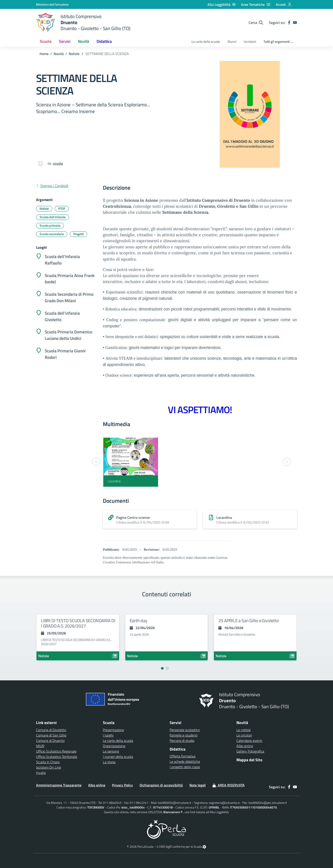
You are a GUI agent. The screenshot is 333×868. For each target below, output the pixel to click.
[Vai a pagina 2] (167, 668)
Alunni (232, 42)
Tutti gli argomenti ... (278, 42)
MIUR (40, 746)
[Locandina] (131, 462)
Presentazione (113, 730)
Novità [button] (83, 41)
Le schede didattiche (185, 761)
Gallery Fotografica (250, 751)
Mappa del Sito (249, 760)
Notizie (74, 54)
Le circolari (244, 735)
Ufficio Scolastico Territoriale (57, 757)
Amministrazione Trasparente (59, 785)
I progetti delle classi (185, 767)
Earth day (139, 621)
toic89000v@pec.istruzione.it (268, 803)
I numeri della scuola (118, 757)
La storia (109, 762)
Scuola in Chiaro (48, 762)
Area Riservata (228, 785)
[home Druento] (83, 23)
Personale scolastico (185, 730)
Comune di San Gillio (51, 735)
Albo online (245, 746)
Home (44, 54)
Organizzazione (114, 746)
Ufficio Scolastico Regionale (56, 751)
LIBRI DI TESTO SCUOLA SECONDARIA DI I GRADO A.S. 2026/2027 (78, 623)
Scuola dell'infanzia (53, 217)
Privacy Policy (122, 785)
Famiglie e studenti (184, 735)
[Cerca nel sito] (256, 23)
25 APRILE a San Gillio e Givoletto (249, 621)
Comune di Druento (50, 741)
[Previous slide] (96, 462)
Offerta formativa (183, 756)
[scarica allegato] (150, 519)
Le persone (111, 751)
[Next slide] (287, 462)
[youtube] (295, 23)
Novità (59, 54)
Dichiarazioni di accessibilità (161, 785)
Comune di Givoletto (51, 730)
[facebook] (289, 23)
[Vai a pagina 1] (162, 668)
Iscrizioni (250, 42)
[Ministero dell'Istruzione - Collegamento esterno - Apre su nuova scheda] (52, 4)
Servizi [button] (65, 41)
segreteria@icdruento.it (224, 803)
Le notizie (244, 730)
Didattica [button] (104, 41)
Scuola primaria (50, 225)
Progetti (78, 234)
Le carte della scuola (206, 42)
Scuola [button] (46, 41)
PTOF (62, 208)
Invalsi (41, 773)
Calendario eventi (249, 741)
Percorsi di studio (182, 741)
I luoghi (108, 735)
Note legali (198, 785)
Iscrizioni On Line (49, 767)
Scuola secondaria (52, 234)
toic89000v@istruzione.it (175, 803)
